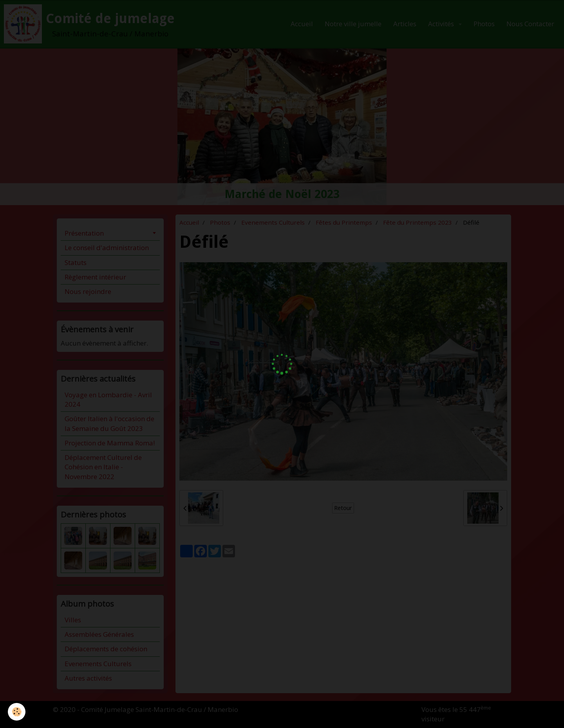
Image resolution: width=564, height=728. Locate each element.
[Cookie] (17, 712)
